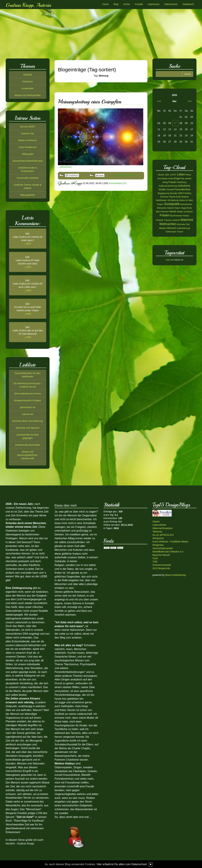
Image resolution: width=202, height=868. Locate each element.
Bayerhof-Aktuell (161, 555)
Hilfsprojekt (28, 154)
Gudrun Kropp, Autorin (28, 5)
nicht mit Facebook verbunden (62, 175)
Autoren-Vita (28, 133)
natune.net (28, 414)
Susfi (155, 558)
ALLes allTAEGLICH (163, 535)
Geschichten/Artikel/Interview (28, 161)
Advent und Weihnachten (28, 95)
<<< (159, 101)
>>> (190, 101)
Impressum (154, 4)
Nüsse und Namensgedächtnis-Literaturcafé (28, 455)
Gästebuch (188, 4)
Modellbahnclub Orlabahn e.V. (168, 552)
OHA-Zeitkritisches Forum (28, 394)
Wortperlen (158, 538)
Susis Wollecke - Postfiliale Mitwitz (170, 542)
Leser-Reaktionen (28, 147)
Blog (116, 4)
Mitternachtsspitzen (163, 528)
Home (106, 4)
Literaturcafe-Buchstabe (28, 445)
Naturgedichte (28, 195)
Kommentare (116, 183)
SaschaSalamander (163, 548)
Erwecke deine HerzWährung (28, 421)
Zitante (156, 522)
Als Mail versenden (124, 175)
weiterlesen (66, 167)
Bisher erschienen (28, 140)
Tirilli (155, 562)
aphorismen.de (28, 407)
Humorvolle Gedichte (28, 178)
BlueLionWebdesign (176, 575)
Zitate (168, 260)
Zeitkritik (28, 75)
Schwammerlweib (162, 565)
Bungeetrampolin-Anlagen (28, 400)
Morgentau (158, 545)
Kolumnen (28, 82)
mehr (29, 244)
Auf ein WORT (28, 127)
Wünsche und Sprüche (28, 428)
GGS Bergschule (161, 568)
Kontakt (139, 4)
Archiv (127, 4)
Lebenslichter (159, 525)
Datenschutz (171, 4)
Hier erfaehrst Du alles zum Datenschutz (122, 864)
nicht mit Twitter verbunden (92, 175)
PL (126, 183)
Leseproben (28, 88)
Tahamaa (157, 532)
